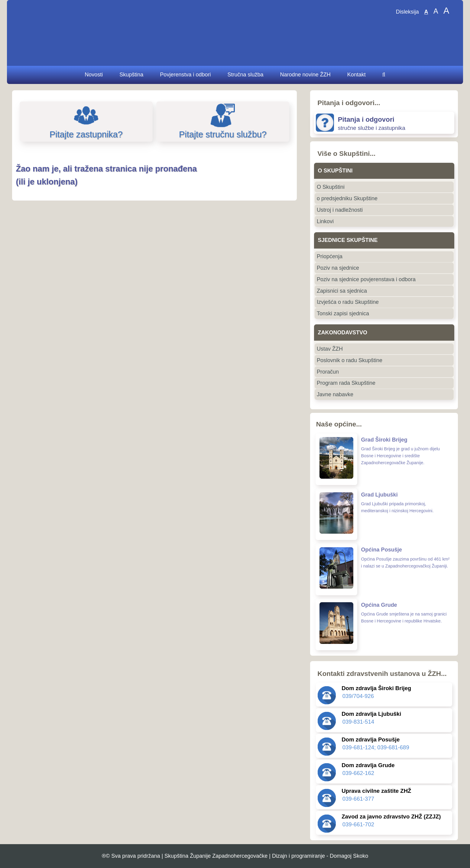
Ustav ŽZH (330, 349)
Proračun (328, 372)
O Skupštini (331, 187)
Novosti (94, 75)
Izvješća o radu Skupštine (348, 302)
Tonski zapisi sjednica (343, 313)
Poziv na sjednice (338, 268)
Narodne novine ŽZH (305, 75)
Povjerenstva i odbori (185, 75)
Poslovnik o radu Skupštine (350, 360)
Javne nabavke (335, 394)
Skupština (131, 75)
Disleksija (407, 12)
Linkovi (325, 221)
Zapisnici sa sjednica (342, 291)
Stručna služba (245, 75)
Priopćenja (330, 256)
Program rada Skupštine (346, 383)
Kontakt (357, 75)
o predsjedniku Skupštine (347, 198)
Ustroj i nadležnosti (340, 210)
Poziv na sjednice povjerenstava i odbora (366, 279)
